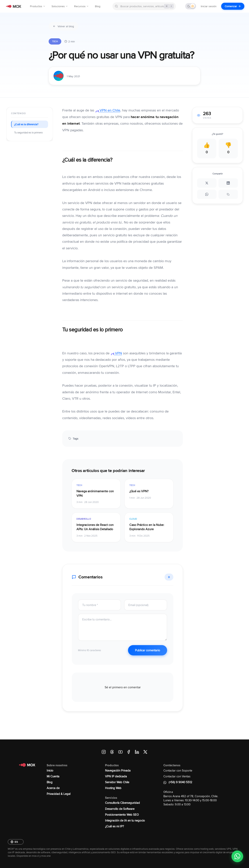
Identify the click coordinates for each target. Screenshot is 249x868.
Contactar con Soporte (178, 770)
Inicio (50, 770)
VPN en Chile (108, 110)
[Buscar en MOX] (144, 6)
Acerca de (53, 788)
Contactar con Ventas (177, 776)
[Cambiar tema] (191, 6)
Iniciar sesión (209, 6)
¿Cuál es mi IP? (114, 826)
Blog (98, 6)
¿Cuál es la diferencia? (26, 124)
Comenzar (233, 6)
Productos (38, 6)
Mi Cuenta (53, 776)
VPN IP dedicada (116, 776)
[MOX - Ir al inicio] (13, 6)
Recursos (81, 6)
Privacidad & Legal (59, 794)
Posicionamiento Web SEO (122, 815)
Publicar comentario (148, 650)
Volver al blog (63, 26)
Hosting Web (113, 788)
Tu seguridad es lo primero (28, 132)
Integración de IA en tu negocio (125, 820)
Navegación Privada (118, 770)
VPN (116, 353)
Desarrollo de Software (120, 809)
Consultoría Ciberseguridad (122, 803)
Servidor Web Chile (117, 782)
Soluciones (60, 6)
